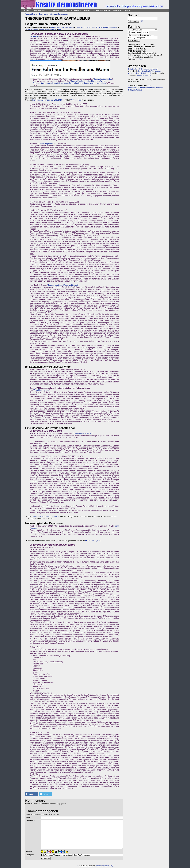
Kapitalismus (44, 14)
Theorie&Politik (75, 10)
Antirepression (40, 10)
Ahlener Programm (45, 144)
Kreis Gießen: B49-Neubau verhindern (143, 69)
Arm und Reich (77, 100)
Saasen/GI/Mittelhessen (102, 10)
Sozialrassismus (32, 29)
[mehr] (142, 59)
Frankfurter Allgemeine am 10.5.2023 (47, 100)
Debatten (87, 10)
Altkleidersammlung (42, 390)
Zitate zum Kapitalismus (59, 14)
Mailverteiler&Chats (145, 75)
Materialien (118, 10)
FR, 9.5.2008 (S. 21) (93, 541)
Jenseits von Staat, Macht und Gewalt (63, 285)
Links (60, 29)
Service (127, 10)
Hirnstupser (34, 36)
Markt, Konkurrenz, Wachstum (62, 27)
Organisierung (53, 10)
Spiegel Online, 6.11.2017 (83, 433)
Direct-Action (27, 10)
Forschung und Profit (48, 29)
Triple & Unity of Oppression (107, 27)
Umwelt (64, 10)
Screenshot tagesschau (103, 79)
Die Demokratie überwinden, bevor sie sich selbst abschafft (144, 72)
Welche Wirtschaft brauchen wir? (46, 517)
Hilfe (142, 21)
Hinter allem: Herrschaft (85, 27)
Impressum (105, 866)
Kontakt (99, 866)
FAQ (112, 866)
